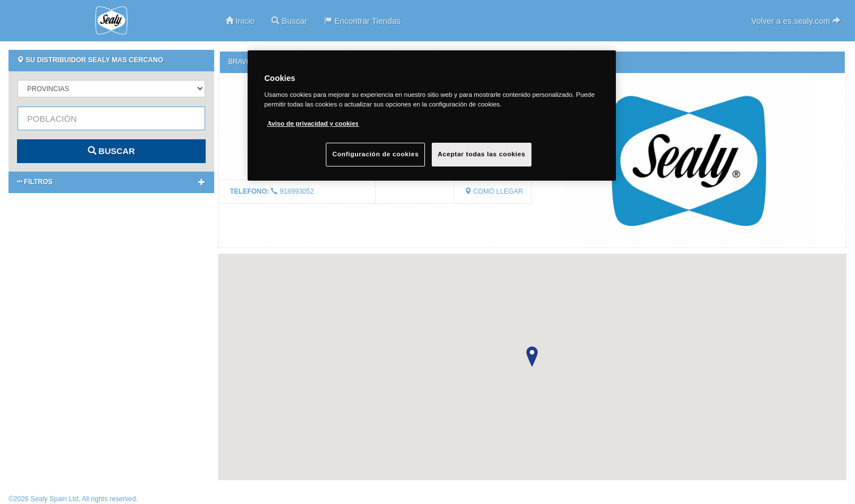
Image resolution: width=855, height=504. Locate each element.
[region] (432, 116)
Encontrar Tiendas (362, 21)
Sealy (112, 20)
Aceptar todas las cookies (482, 154)
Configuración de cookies (375, 154)
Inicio (240, 21)
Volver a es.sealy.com (796, 21)
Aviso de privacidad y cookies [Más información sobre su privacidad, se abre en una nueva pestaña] (313, 123)
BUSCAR (111, 151)
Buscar (289, 21)
